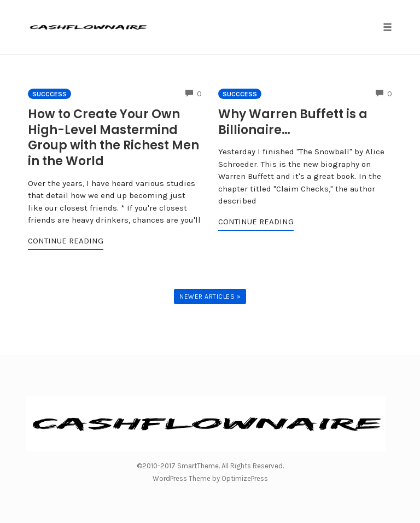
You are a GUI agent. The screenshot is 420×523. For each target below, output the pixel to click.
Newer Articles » (210, 297)
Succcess (49, 94)
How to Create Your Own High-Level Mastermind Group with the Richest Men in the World (113, 138)
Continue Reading (66, 241)
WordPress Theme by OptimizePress (210, 478)
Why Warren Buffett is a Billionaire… (293, 122)
